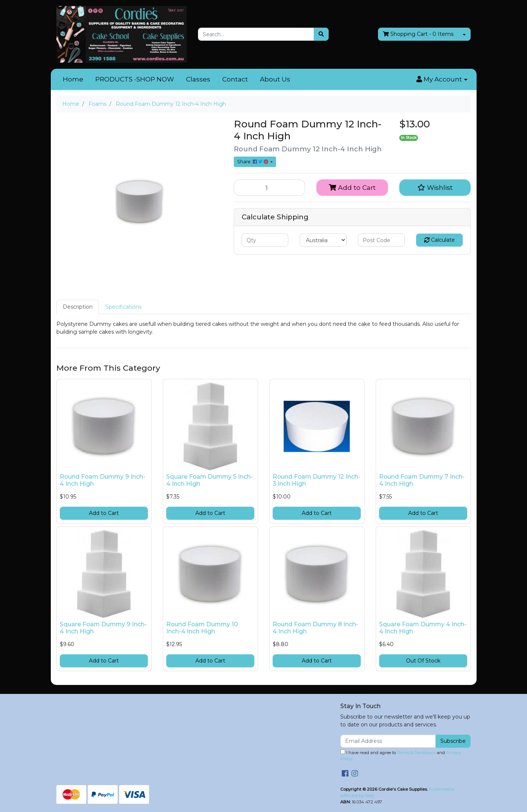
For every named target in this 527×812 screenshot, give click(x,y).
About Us (275, 79)
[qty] (265, 240)
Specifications (123, 307)
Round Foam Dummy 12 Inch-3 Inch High (317, 480)
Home (73, 79)
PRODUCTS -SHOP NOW (135, 79)
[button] (442, 80)
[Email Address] (388, 741)
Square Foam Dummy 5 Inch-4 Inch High (210, 480)
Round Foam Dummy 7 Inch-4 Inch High (422, 480)
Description (78, 307)
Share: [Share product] (253, 162)
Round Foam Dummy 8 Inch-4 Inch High (315, 628)
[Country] (323, 240)
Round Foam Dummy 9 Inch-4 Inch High (103, 480)
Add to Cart (352, 187)
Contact (235, 79)
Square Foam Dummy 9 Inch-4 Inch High (103, 628)
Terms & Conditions (416, 753)
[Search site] (321, 34)
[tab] (78, 307)
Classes (198, 79)
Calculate (440, 240)
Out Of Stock (423, 661)
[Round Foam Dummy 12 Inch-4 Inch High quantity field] (270, 188)
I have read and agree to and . (401, 755)
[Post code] (381, 240)
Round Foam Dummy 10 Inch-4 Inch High (202, 628)
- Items (418, 34)
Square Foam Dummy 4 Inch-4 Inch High (423, 628)
